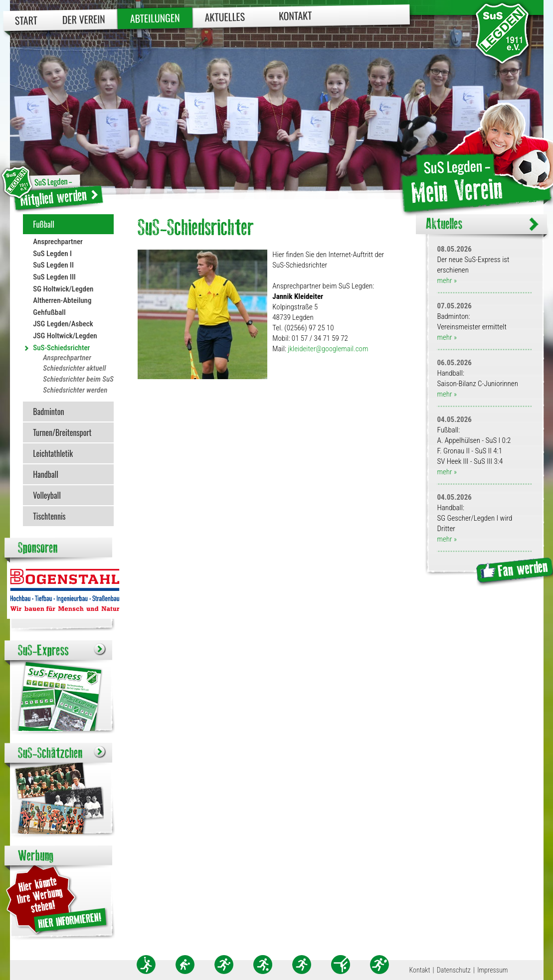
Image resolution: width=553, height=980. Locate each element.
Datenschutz (454, 970)
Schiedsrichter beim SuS (78, 379)
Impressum (492, 970)
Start (26, 20)
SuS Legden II (53, 265)
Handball (46, 474)
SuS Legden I (52, 254)
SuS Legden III (54, 277)
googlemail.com (345, 349)
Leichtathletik (53, 453)
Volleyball (47, 495)
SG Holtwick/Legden (63, 289)
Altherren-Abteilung (62, 300)
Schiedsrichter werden (75, 390)
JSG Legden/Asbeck (63, 324)
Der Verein (83, 19)
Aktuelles (225, 17)
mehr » (447, 280)
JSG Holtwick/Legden (65, 336)
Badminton (48, 412)
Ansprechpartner (58, 242)
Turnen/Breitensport (62, 432)
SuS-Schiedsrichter (61, 348)
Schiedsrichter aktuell (74, 368)
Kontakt (295, 15)
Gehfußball (49, 312)
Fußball (44, 224)
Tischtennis (49, 516)
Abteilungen (155, 18)
